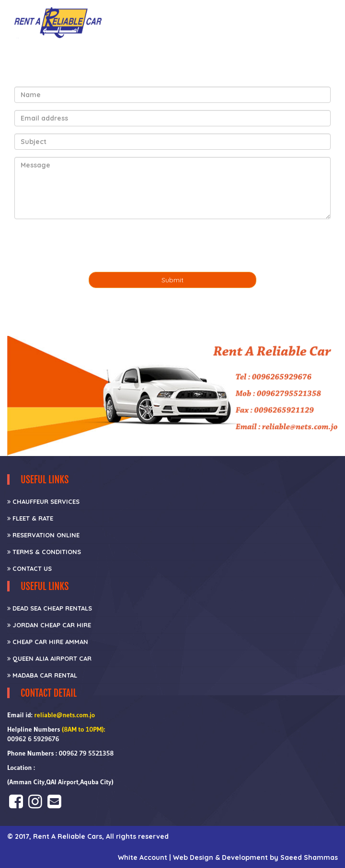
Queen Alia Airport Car (49, 658)
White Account (144, 857)
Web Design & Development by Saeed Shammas (255, 857)
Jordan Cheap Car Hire (49, 625)
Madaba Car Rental (42, 675)
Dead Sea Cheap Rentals (50, 608)
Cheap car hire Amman (48, 642)
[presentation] (87, 245)
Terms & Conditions (44, 552)
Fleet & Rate (30, 518)
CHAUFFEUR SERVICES (43, 501)
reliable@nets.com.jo (64, 715)
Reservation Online (43, 535)
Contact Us (29, 568)
